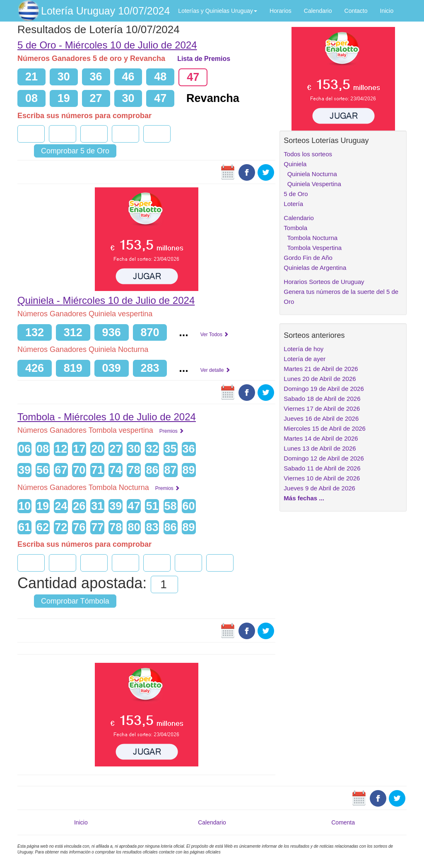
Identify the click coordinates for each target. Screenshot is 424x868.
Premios (172, 431)
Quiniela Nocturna (310, 174)
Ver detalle (215, 370)
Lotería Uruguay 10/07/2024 (105, 11)
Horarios (281, 11)
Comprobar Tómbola (75, 601)
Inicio (387, 11)
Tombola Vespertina (313, 248)
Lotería (293, 204)
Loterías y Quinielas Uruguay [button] (218, 11)
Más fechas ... (304, 498)
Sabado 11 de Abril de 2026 (322, 468)
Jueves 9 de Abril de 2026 (319, 488)
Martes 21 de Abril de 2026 (321, 369)
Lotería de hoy (304, 349)
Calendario (318, 11)
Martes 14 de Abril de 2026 (321, 438)
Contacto (356, 11)
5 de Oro (296, 194)
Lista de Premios (204, 59)
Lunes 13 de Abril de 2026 (320, 448)
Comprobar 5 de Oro (75, 151)
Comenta (343, 822)
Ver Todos (214, 335)
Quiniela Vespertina (312, 184)
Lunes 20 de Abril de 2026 (320, 379)
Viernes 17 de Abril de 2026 (322, 409)
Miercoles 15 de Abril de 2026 (325, 428)
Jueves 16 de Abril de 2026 (321, 418)
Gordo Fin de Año (308, 258)
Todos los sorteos (308, 154)
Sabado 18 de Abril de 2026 (322, 399)
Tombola (295, 228)
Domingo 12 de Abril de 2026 (324, 458)
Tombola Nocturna (311, 238)
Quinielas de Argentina (315, 268)
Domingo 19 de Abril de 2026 (324, 389)
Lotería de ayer (305, 359)
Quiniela (295, 164)
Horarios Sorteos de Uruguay (324, 282)
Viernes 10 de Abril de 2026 (322, 478)
